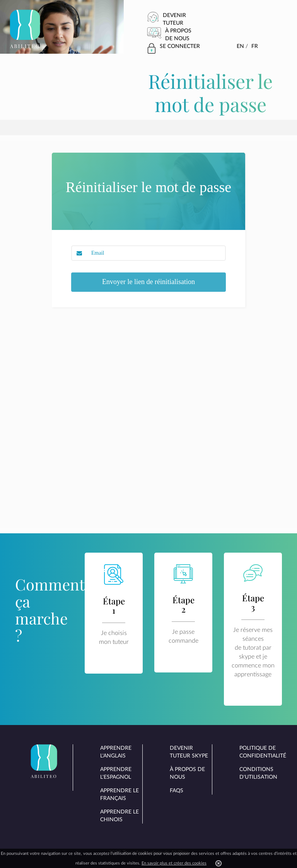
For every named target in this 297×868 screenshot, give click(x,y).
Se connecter (180, 46)
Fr (255, 46)
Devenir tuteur (174, 19)
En (240, 46)
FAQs (177, 791)
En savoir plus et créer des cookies (174, 863)
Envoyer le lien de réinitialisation (148, 282)
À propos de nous (178, 35)
